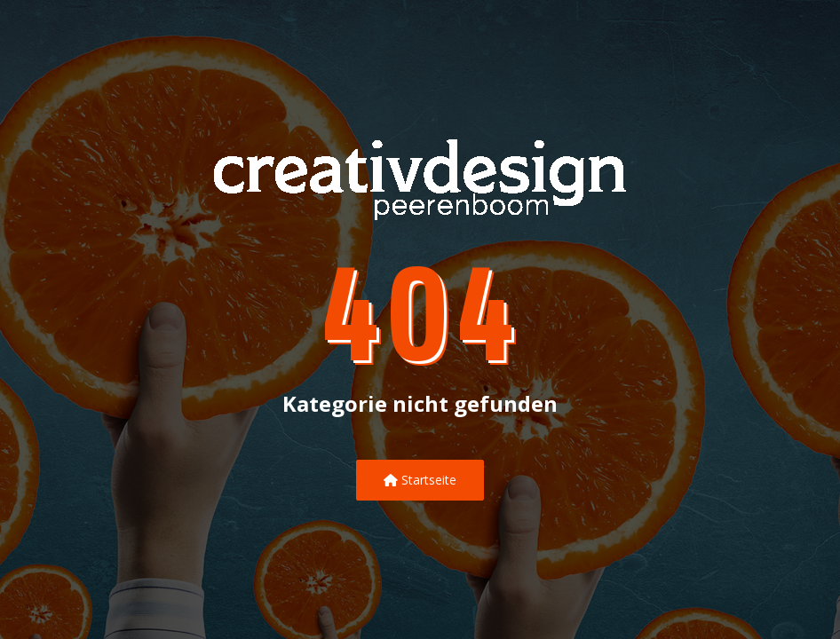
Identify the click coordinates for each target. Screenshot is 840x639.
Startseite (420, 480)
